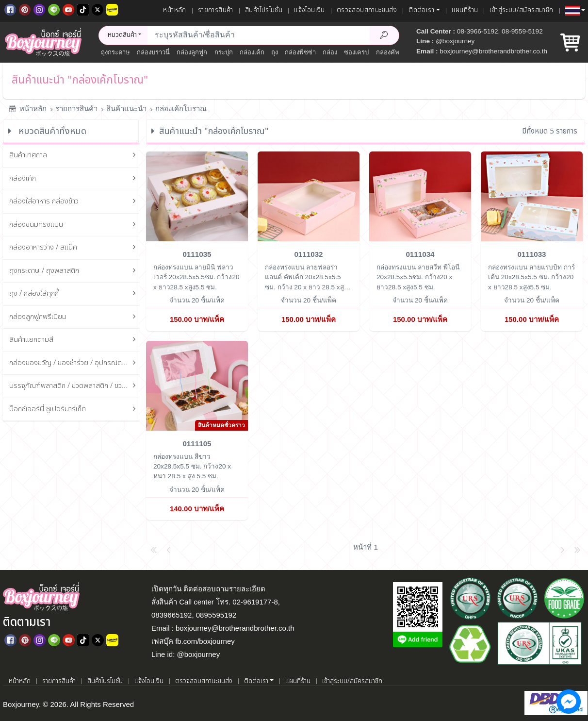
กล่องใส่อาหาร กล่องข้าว (74, 202)
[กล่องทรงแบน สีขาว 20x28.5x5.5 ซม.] (197, 385)
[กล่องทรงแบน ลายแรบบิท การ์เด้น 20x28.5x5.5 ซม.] (532, 196)
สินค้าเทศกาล (74, 156)
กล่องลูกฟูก (192, 52)
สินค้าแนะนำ (126, 109)
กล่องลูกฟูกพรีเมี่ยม (74, 317)
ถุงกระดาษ (115, 52)
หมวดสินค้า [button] (122, 35)
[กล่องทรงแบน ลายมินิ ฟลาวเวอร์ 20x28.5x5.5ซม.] (197, 196)
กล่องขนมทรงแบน (74, 225)
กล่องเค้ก (252, 52)
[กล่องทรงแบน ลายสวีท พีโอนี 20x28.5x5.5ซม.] (420, 196)
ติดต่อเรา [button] (421, 10)
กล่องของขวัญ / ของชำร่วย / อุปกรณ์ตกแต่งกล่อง (74, 363)
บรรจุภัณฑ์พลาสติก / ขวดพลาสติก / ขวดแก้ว (74, 386)
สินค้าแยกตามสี (74, 340)
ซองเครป (356, 52)
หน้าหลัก (174, 10)
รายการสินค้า (216, 10)
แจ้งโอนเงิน (310, 10)
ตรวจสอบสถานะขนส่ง (367, 10)
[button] (575, 11)
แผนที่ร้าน (465, 10)
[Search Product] (384, 35)
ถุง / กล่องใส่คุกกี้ (74, 294)
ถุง (275, 52)
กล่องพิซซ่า (300, 52)
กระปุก (224, 52)
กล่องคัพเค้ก (393, 52)
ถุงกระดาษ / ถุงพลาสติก (74, 271)
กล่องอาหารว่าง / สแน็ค (74, 248)
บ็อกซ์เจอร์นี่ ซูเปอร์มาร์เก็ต (74, 410)
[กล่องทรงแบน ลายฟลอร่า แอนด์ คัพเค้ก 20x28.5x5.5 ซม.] (309, 196)
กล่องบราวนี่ (153, 52)
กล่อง (330, 52)
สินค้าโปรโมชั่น (264, 10)
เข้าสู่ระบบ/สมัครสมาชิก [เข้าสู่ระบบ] (521, 10)
